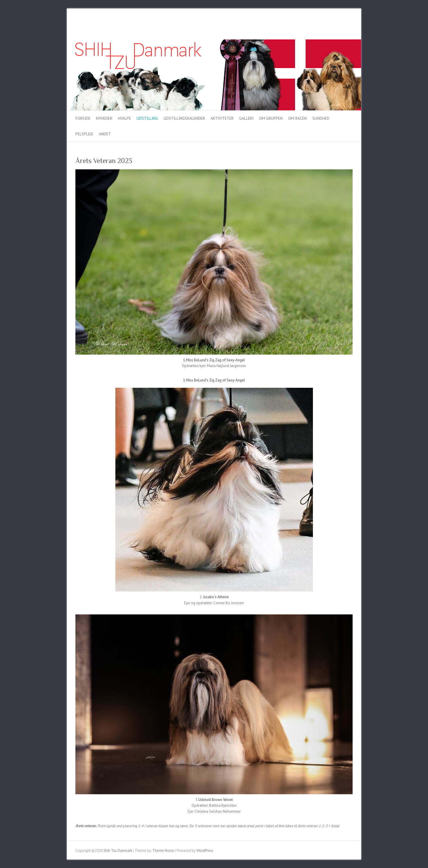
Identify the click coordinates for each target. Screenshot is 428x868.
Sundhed (321, 118)
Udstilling (147, 118)
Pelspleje (84, 134)
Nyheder (104, 118)
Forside (83, 118)
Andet (105, 134)
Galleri (246, 118)
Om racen (297, 118)
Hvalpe (124, 118)
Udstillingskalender (184, 118)
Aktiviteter (222, 118)
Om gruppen (271, 118)
